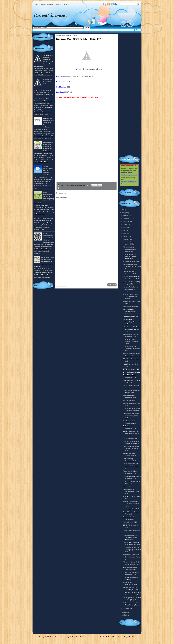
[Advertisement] (86, 263)
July (125, 224)
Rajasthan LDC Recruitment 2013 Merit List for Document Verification (48, 123)
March (126, 236)
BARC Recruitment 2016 (131, 369)
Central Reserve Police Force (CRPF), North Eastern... (131, 296)
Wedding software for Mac (77, 637)
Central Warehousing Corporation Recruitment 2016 (132, 349)
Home (36, 4)
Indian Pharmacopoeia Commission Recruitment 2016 (132, 267)
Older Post (112, 285)
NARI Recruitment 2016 (131, 307)
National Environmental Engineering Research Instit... (131, 504)
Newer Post (61, 285)
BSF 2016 (126, 486)
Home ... (58, 4)
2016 (124, 213)
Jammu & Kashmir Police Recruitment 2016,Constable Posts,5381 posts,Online (43, 101)
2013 (124, 612)
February (127, 239)
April (125, 233)
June (125, 227)
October (126, 216)
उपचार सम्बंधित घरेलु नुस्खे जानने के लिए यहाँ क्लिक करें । (77, 166)
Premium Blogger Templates (127, 637)
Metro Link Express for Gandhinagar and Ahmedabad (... (130, 312)
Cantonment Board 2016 (131, 317)
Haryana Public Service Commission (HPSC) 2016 (131, 289)
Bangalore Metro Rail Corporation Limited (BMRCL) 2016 (130, 537)
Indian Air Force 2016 (130, 522)
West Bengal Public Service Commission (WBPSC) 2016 (132, 329)
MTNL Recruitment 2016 (131, 261)
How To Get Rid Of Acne (111, 637)
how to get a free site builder (94, 637)
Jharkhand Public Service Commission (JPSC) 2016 (131, 416)
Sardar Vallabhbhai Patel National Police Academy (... (132, 433)
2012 (124, 615)
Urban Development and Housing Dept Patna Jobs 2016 (132, 550)
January (126, 609)
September (127, 219)
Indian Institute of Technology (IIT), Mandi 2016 (131, 322)
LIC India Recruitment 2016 (132, 372)
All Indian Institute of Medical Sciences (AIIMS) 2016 (130, 249)
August (126, 221)
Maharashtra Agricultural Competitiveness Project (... (132, 557)
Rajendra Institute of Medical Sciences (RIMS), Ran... (130, 256)
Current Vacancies (47, 4)
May (125, 230)
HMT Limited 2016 (129, 400)
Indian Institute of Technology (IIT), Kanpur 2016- (132, 491)
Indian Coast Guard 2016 (131, 509)
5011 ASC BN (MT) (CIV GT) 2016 (47, 81)
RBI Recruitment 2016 (130, 438)
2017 (124, 210)
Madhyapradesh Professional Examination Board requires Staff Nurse (48, 147)
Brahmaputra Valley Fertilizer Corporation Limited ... (131, 341)
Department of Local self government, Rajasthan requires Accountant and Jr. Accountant (44, 262)
